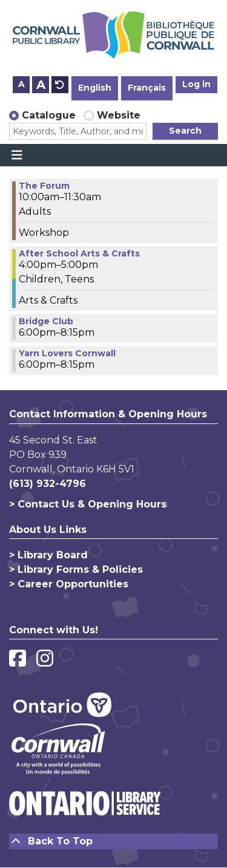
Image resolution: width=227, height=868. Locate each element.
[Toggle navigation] (17, 155)
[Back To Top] (113, 841)
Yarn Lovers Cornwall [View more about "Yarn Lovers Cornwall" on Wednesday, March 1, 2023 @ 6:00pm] (67, 353)
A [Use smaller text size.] (21, 84)
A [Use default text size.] (60, 85)
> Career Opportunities (69, 584)
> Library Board (48, 555)
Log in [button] (196, 84)
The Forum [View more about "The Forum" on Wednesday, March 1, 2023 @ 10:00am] (44, 186)
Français (147, 88)
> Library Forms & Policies (76, 569)
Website (119, 115)
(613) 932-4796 (48, 484)
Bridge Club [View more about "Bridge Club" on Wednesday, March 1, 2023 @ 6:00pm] (46, 321)
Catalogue (49, 115)
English (95, 88)
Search (185, 131)
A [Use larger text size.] (41, 85)
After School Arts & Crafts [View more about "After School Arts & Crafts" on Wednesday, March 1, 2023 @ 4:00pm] (79, 253)
